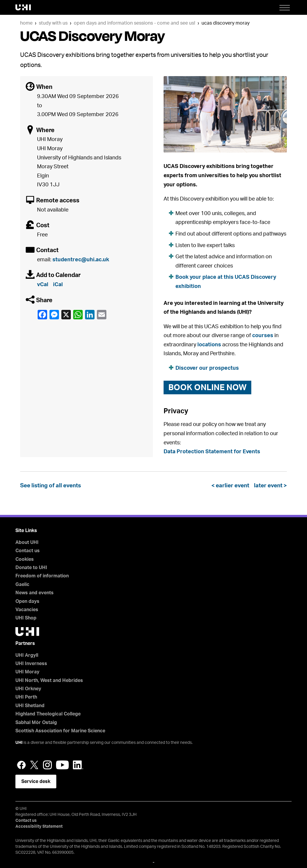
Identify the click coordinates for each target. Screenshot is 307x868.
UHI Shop (26, 618)
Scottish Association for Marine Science (60, 731)
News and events (35, 593)
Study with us (53, 23)
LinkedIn (89, 315)
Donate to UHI (31, 568)
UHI (19, 743)
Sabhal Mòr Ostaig (36, 723)
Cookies (25, 559)
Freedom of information (42, 576)
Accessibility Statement (39, 827)
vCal (43, 285)
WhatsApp (78, 315)
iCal (58, 285)
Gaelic (22, 584)
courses (263, 336)
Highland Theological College (48, 714)
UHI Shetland (30, 706)
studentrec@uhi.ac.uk (81, 260)
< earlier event (231, 486)
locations (209, 345)
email (101, 315)
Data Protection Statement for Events (212, 452)
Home (26, 23)
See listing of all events (51, 486)
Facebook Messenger (54, 315)
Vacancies (27, 610)
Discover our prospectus (207, 368)
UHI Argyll (27, 655)
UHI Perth (26, 697)
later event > (269, 486)
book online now (207, 387)
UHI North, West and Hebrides (49, 680)
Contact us (28, 551)
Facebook (42, 315)
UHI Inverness (31, 664)
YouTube (62, 765)
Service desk (36, 781)
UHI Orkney (28, 689)
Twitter (34, 765)
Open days (27, 601)
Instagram (47, 765)
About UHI (27, 542)
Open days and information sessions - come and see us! (135, 23)
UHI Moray (27, 672)
